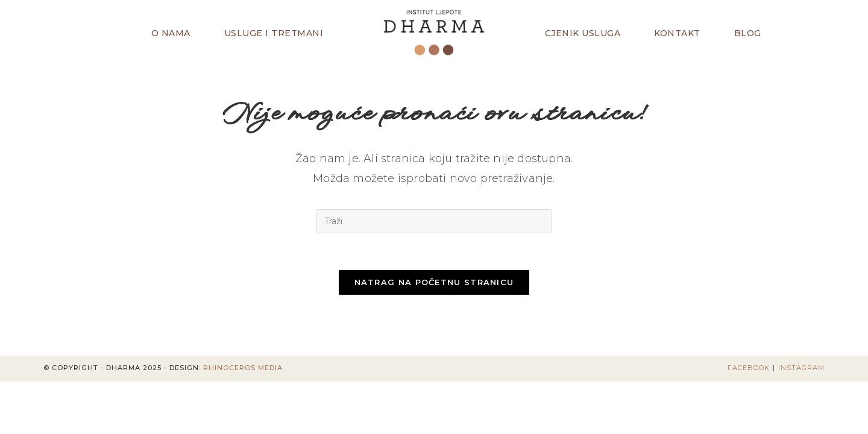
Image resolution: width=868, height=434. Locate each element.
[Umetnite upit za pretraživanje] (434, 221)
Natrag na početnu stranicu (434, 282)
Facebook (749, 368)
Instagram (801, 368)
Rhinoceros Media (243, 368)
